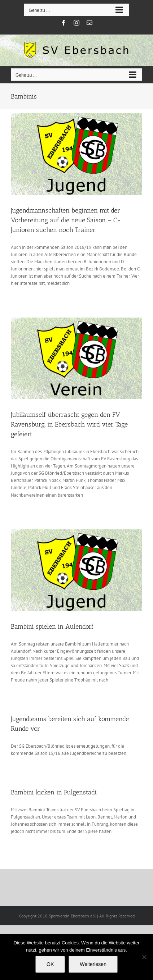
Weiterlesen (93, 964)
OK (50, 964)
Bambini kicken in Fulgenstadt (54, 792)
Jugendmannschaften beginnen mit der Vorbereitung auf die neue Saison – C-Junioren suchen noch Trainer (66, 220)
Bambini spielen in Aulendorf (52, 626)
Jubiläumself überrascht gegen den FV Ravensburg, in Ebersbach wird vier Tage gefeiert (69, 424)
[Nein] (144, 957)
